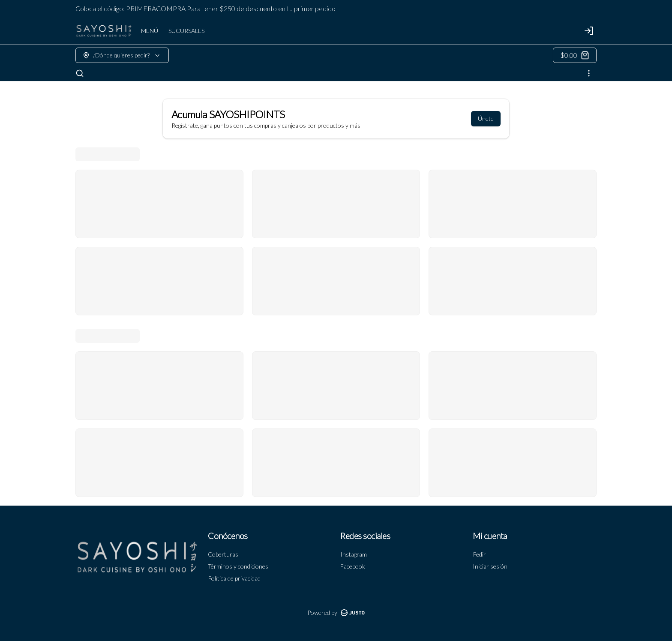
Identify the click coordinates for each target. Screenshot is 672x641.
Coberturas (223, 554)
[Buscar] (80, 73)
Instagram (354, 554)
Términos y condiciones (238, 566)
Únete (486, 118)
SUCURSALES (186, 31)
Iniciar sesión (490, 566)
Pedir (479, 554)
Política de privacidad (234, 578)
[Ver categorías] (589, 73)
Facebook (353, 566)
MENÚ (150, 31)
